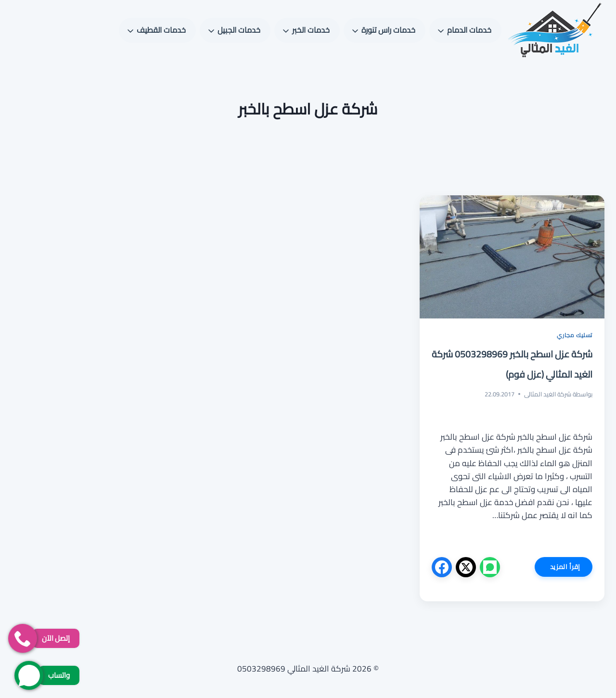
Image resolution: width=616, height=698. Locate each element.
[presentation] (512, 257)
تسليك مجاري (575, 335)
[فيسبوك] (442, 567)
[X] (466, 567)
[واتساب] (490, 567)
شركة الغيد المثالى (548, 394)
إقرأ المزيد (558, 569)
